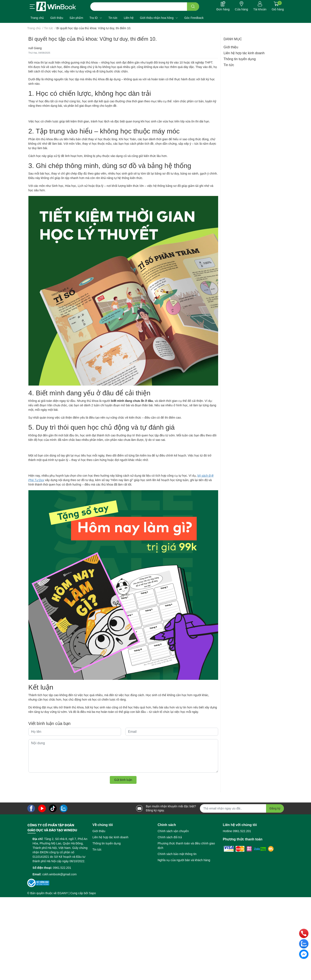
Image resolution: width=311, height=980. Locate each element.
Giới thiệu (231, 47)
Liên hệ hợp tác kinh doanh (244, 53)
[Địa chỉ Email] (242, 808)
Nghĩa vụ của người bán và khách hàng (184, 860)
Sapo (92, 893)
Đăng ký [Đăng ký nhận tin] (275, 808)
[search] (193, 7)
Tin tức (229, 65)
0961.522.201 (62, 868)
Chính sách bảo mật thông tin (177, 854)
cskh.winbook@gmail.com (59, 874)
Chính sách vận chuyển (173, 831)
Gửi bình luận (123, 780)
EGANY (63, 893)
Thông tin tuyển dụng (240, 59)
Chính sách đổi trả (170, 837)
